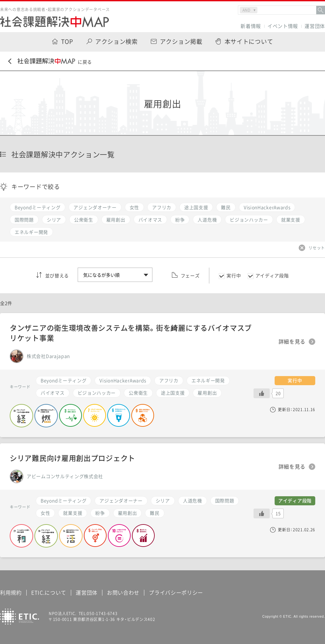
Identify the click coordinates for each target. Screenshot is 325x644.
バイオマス (53, 393)
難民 (155, 513)
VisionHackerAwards (123, 380)
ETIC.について (49, 592)
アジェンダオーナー (121, 500)
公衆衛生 (138, 393)
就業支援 (73, 513)
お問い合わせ (123, 592)
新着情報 (251, 26)
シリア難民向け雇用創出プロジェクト (72, 458)
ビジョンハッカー (97, 393)
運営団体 (315, 26)
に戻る (50, 62)
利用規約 (11, 592)
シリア (163, 500)
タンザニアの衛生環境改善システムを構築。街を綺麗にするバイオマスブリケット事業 (131, 333)
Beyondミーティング (64, 380)
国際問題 (225, 500)
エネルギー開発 (208, 380)
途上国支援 (173, 393)
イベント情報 (283, 26)
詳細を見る (292, 342)
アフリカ (169, 380)
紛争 (100, 513)
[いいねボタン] (262, 393)
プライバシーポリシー (176, 592)
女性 (45, 513)
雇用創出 (207, 393)
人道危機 (193, 500)
